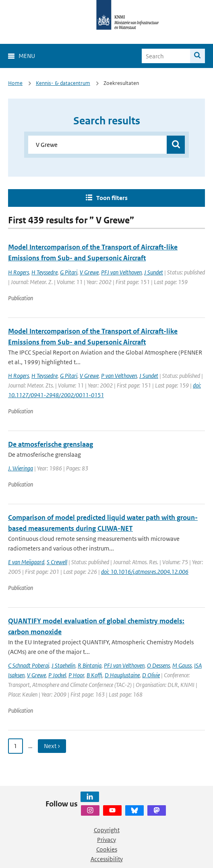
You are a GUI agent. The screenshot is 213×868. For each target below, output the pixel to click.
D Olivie (151, 675)
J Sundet (154, 272)
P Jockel (57, 675)
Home (15, 83)
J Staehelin (63, 665)
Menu (27, 56)
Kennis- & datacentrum (63, 83)
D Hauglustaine (122, 675)
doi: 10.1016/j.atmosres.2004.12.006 (145, 572)
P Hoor (76, 675)
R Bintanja (90, 665)
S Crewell (57, 562)
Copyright (107, 830)
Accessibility (107, 859)
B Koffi (94, 675)
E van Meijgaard (26, 562)
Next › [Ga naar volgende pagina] (52, 746)
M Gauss (182, 665)
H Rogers (19, 272)
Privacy (106, 840)
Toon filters (112, 198)
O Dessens (158, 665)
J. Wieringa (21, 468)
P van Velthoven (119, 376)
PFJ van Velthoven (121, 272)
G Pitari (69, 272)
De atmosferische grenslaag (51, 444)
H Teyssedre (44, 272)
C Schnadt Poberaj (29, 665)
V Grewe (89, 272)
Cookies (107, 849)
